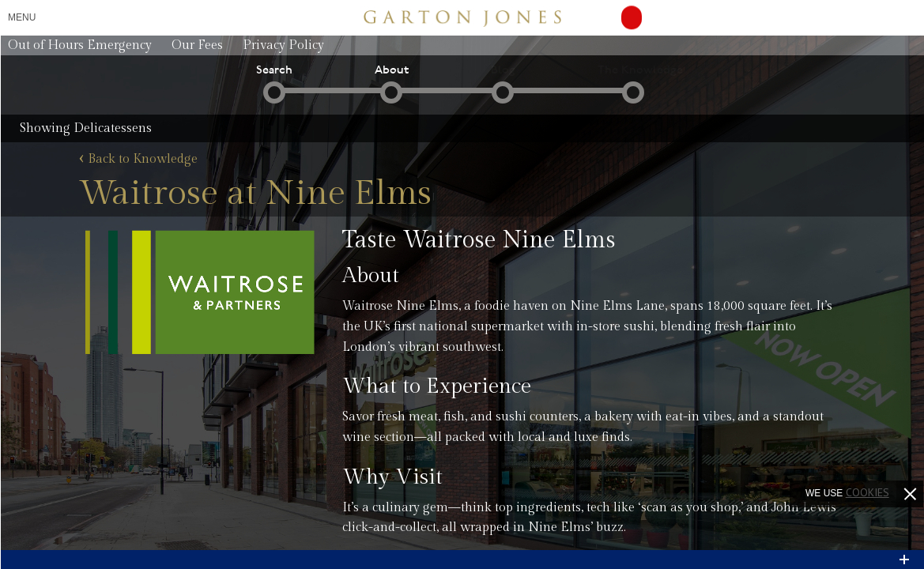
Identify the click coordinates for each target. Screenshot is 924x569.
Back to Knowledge (138, 160)
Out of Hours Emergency (80, 45)
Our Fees (197, 45)
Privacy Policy (283, 45)
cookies (867, 492)
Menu (22, 17)
